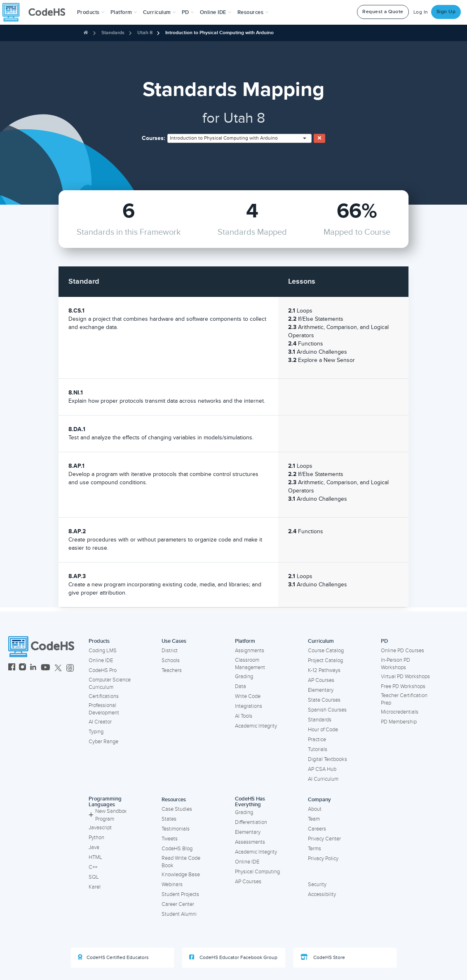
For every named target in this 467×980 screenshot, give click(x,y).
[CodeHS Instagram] (22, 668)
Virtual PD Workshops (405, 677)
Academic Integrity (256, 726)
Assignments (250, 651)
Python (96, 838)
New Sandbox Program (108, 815)
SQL (94, 877)
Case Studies (177, 809)
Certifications (104, 696)
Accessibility (322, 894)
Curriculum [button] (160, 12)
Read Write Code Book (181, 862)
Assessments (250, 842)
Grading (244, 677)
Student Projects (180, 894)
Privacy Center (324, 839)
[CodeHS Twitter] (58, 668)
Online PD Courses (402, 651)
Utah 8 (145, 33)
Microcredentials (400, 712)
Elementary (321, 690)
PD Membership (399, 722)
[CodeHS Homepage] (37, 12)
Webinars (172, 884)
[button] (91, 12)
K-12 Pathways (324, 670)
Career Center (178, 904)
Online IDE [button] (216, 12)
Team (314, 819)
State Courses (324, 700)
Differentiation (251, 822)
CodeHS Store (323, 957)
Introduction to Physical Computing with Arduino (219, 33)
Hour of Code (323, 730)
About (315, 809)
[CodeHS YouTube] (46, 668)
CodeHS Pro (103, 670)
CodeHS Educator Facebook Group (233, 957)
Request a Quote (383, 12)
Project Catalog (325, 660)
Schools (171, 660)
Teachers (172, 670)
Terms (314, 849)
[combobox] (239, 138)
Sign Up (446, 12)
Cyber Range (103, 742)
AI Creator (100, 722)
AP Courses (321, 680)
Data (241, 686)
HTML (95, 857)
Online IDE (101, 660)
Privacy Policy (323, 859)
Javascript (100, 828)
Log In (421, 12)
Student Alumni (179, 914)
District (170, 651)
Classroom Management (250, 664)
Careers (317, 829)
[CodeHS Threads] (70, 668)
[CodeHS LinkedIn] (33, 668)
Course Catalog (326, 651)
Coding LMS (103, 651)
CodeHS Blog (177, 849)
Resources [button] (253, 12)
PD (384, 641)
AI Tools (244, 716)
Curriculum (321, 641)
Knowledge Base (181, 875)
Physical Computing (257, 872)
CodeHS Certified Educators (113, 957)
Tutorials (318, 749)
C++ (93, 867)
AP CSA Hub (322, 769)
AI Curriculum (323, 779)
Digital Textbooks (327, 759)
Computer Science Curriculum (110, 684)
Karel (95, 887)
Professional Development (104, 709)
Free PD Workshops (403, 686)
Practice (317, 740)
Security (317, 884)
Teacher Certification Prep (404, 699)
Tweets (170, 839)
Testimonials (176, 829)
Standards (113, 33)
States (169, 819)
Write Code (248, 696)
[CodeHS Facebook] (12, 668)
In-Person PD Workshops (395, 664)
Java (94, 847)
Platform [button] (124, 12)
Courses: (154, 138)
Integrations (249, 706)
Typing (96, 732)
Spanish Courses (327, 710)
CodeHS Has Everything (250, 802)
